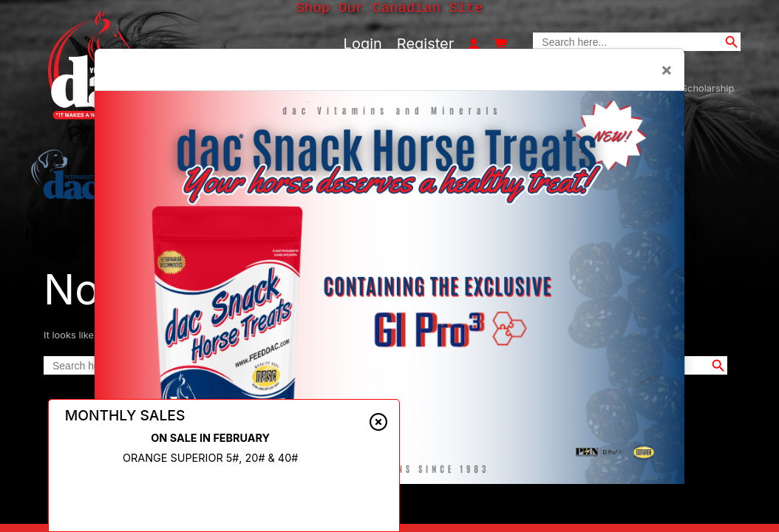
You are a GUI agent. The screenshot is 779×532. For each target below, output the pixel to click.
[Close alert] (378, 427)
